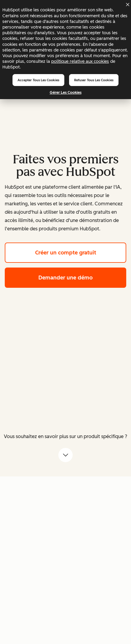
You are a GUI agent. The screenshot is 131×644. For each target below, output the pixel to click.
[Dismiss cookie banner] (127, 4)
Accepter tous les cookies (38, 80)
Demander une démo (82, 277)
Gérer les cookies (66, 92)
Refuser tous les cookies (94, 80)
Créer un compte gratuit (81, 252)
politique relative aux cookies (80, 61)
